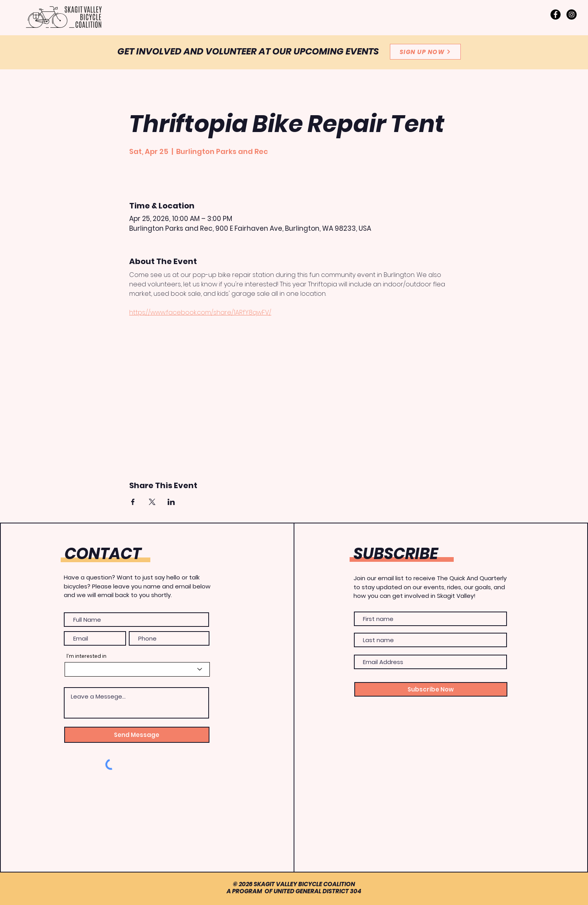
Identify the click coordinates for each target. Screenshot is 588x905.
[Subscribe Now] (431, 689)
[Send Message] (137, 735)
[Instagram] (572, 14)
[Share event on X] (152, 502)
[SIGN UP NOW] (425, 52)
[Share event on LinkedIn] (171, 502)
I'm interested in (86, 656)
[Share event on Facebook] (133, 502)
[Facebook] (556, 14)
